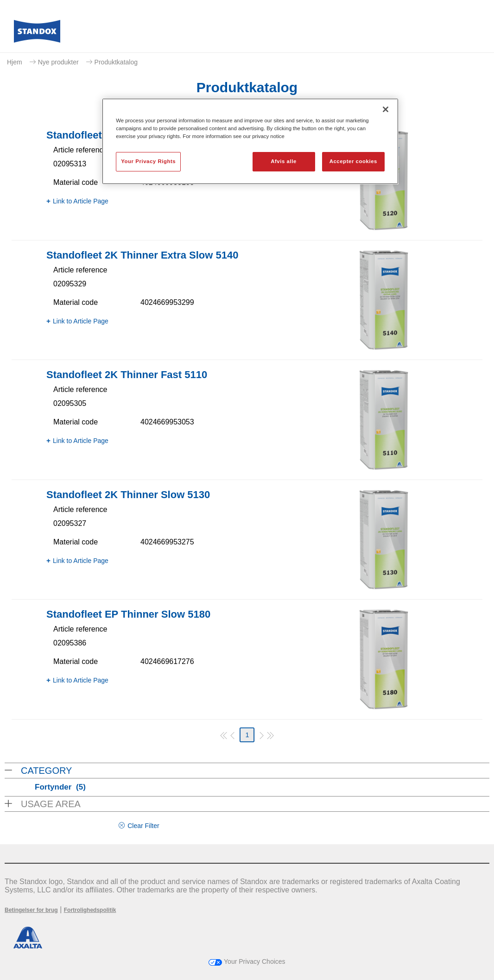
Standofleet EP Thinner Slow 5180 (128, 614)
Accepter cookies (353, 161)
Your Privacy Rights (148, 161)
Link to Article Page (81, 201)
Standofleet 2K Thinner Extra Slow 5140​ (142, 255)
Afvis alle (284, 161)
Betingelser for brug (31, 910)
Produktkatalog (116, 62)
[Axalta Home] (37, 34)
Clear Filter (143, 826)
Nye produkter (58, 62)
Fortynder (60, 787)
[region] (250, 141)
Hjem (15, 62)
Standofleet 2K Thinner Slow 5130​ (128, 495)
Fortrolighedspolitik (90, 910)
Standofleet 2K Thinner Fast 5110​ (127, 375)
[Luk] (386, 109)
